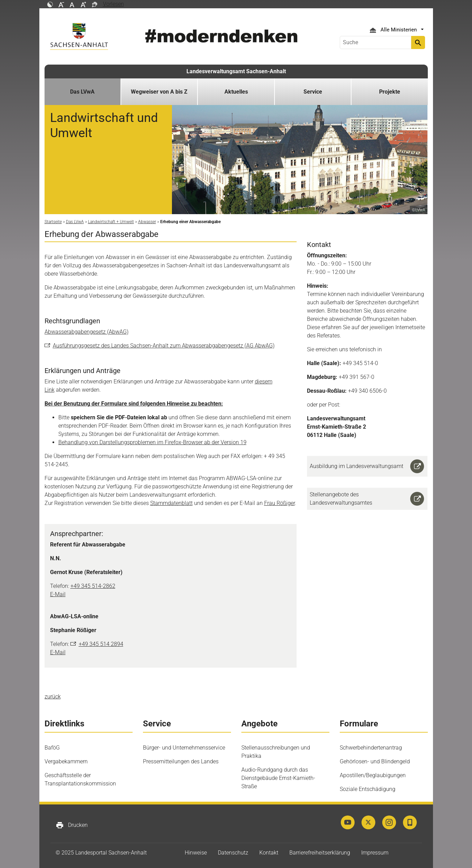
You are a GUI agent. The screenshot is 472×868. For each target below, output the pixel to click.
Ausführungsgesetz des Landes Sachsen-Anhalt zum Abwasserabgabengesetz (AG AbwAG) (164, 346)
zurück (53, 697)
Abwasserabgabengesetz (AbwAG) (86, 332)
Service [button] (313, 92)
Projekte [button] (390, 92)
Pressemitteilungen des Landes (181, 761)
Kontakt (269, 853)
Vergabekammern (66, 761)
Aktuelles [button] (236, 92)
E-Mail (58, 594)
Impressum (375, 853)
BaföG (52, 748)
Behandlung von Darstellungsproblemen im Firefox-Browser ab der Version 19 (152, 442)
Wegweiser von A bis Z (159, 92)
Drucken (72, 825)
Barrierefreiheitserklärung (320, 853)
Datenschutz (233, 853)
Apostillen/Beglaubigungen (373, 775)
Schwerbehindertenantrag (371, 748)
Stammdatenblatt (171, 503)
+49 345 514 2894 (101, 644)
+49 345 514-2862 (93, 586)
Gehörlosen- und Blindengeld (375, 761)
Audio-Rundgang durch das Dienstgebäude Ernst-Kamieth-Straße (278, 778)
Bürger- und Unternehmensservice (184, 748)
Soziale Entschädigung (368, 789)
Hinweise (196, 853)
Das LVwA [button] (82, 92)
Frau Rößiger (280, 503)
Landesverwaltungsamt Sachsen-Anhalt (236, 71)
